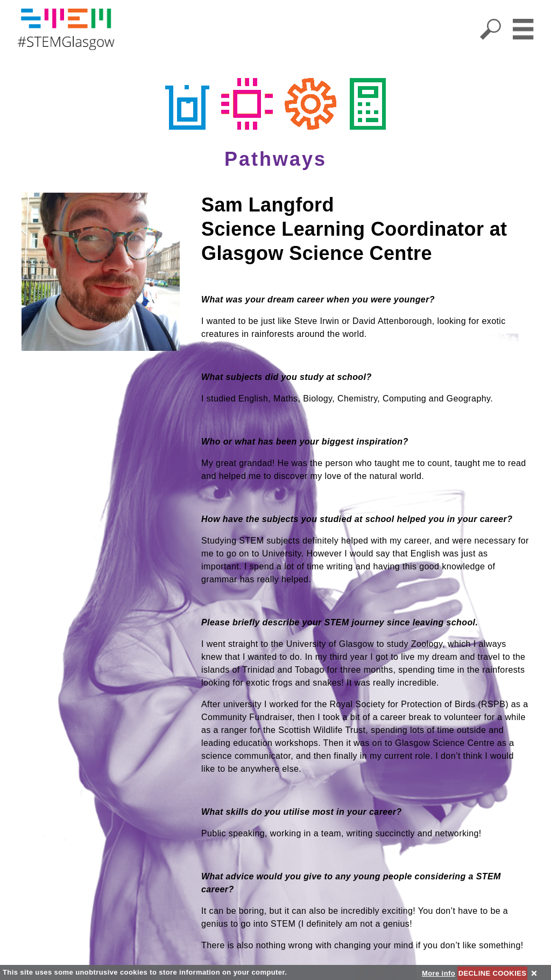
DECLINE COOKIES (493, 973)
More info (439, 973)
